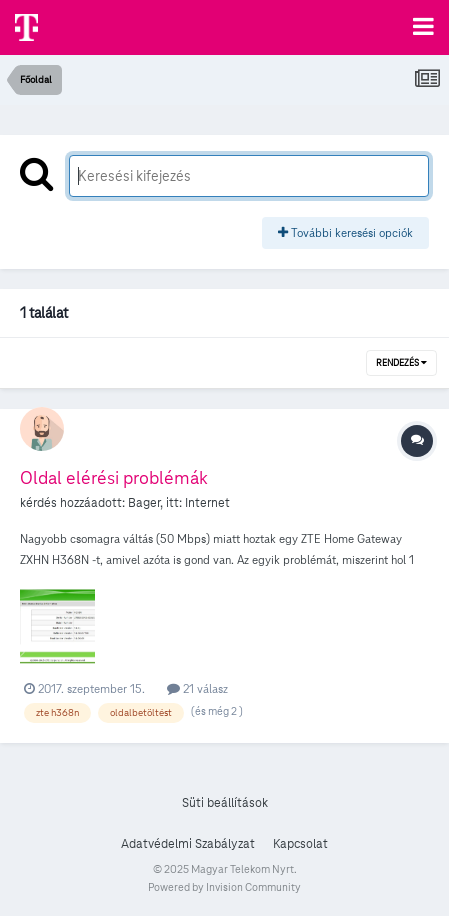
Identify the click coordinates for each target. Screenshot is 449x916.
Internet (207, 503)
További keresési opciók (345, 232)
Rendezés (401, 363)
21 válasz (197, 688)
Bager (144, 503)
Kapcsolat (300, 844)
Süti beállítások (225, 803)
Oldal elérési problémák (114, 477)
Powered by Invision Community (224, 887)
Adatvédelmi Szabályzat (188, 844)
